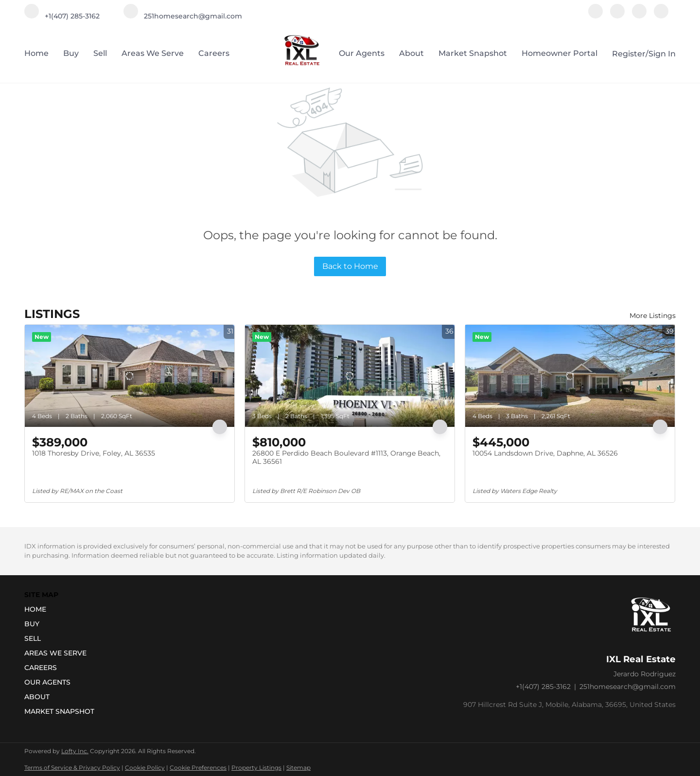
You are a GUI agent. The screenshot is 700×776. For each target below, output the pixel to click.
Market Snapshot (473, 53)
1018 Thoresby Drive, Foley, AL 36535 (94, 453)
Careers (214, 53)
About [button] (411, 53)
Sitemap (298, 767)
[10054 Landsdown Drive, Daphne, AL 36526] (570, 376)
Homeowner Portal (560, 53)
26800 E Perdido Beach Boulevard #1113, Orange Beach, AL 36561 (346, 458)
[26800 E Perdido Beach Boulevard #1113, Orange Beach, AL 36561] (350, 376)
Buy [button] (71, 53)
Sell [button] (100, 53)
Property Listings (256, 767)
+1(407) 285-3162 (543, 687)
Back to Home (350, 266)
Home (36, 53)
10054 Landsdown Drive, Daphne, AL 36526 (545, 453)
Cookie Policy (145, 767)
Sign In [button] (662, 54)
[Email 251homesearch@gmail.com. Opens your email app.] (183, 16)
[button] (62, 609)
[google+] (661, 16)
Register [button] (629, 54)
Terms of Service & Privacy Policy (72, 767)
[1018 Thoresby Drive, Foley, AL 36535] (130, 376)
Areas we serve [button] (153, 53)
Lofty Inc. (75, 751)
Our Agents (362, 53)
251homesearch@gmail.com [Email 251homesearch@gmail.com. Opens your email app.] (628, 687)
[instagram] (617, 16)
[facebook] (595, 16)
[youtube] (639, 16)
